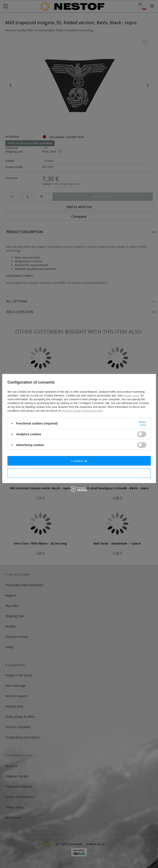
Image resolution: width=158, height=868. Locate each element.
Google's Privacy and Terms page (82, 411)
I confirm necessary (79, 473)
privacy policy (132, 395)
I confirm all (79, 461)
